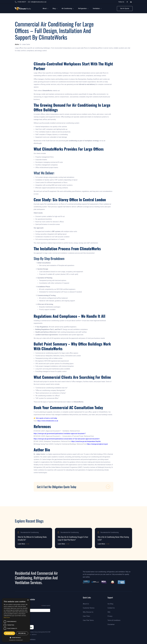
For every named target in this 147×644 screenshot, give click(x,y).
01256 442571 (22, 2)
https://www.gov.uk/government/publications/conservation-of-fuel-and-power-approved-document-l (67, 439)
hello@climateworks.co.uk (39, 2)
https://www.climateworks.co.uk (48, 421)
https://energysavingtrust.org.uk (97, 444)
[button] (45, 9)
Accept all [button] (9, 633)
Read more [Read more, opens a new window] (7, 617)
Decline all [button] (22, 633)
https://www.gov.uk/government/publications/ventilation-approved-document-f (60, 434)
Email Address (23, 608)
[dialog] (16, 620)
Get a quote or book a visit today (46, 418)
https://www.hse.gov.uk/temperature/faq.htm (86, 441)
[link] (20, 9)
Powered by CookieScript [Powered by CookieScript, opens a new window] (16, 640)
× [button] (28, 600)
